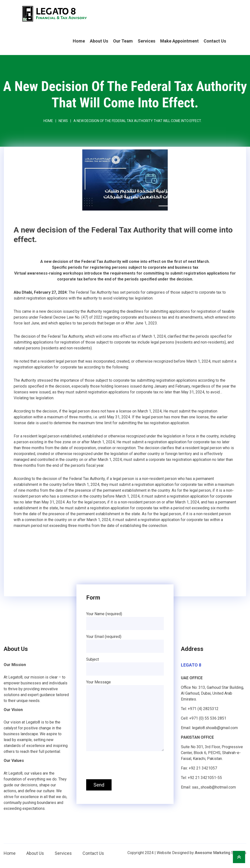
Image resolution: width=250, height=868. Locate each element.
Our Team (123, 41)
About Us (99, 41)
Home (79, 41)
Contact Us (215, 41)
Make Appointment (179, 41)
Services (146, 41)
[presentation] (123, 766)
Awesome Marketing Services (221, 853)
